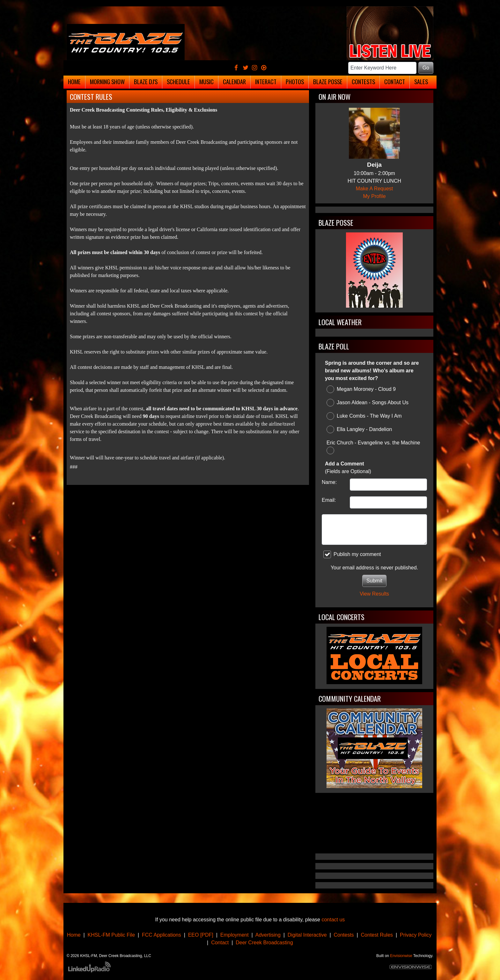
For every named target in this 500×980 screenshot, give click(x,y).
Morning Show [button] (107, 81)
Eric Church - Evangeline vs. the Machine (373, 447)
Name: (329, 482)
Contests (344, 935)
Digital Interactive (307, 935)
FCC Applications (162, 935)
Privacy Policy (416, 935)
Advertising (268, 935)
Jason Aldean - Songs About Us (368, 403)
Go (426, 68)
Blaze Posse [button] (328, 81)
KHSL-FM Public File (111, 935)
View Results (374, 594)
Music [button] (206, 81)
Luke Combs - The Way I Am (364, 416)
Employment (235, 935)
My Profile (374, 196)
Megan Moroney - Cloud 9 (361, 389)
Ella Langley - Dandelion (359, 429)
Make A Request (375, 189)
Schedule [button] (178, 81)
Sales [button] (421, 81)
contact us (333, 920)
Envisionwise (401, 956)
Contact (220, 943)
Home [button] (74, 81)
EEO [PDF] (201, 935)
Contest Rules (377, 935)
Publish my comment (352, 554)
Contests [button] (363, 81)
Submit (374, 581)
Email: (329, 500)
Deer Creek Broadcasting (264, 943)
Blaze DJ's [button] (146, 81)
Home (74, 935)
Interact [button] (266, 81)
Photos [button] (295, 81)
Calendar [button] (234, 81)
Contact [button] (395, 81)
